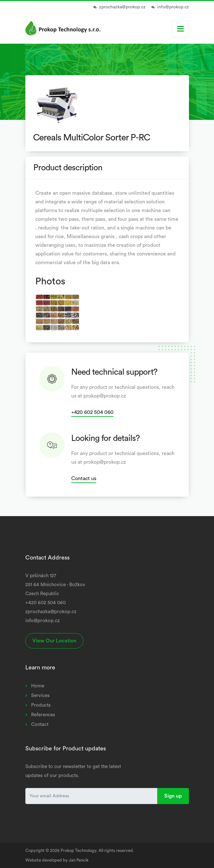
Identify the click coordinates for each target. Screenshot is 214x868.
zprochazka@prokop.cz (122, 7)
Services (40, 696)
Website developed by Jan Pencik (57, 860)
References (43, 715)
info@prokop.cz (173, 7)
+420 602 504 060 (92, 412)
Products (41, 705)
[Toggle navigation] (180, 29)
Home (38, 686)
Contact (40, 725)
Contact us (84, 479)
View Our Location (54, 641)
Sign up (173, 796)
